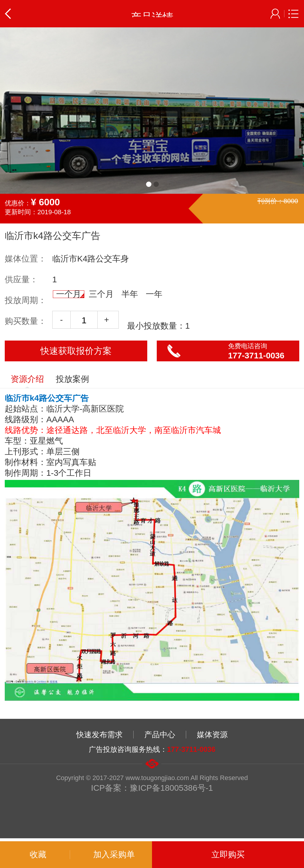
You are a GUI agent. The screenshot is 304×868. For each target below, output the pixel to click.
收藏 (38, 854)
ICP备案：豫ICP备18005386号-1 (152, 788)
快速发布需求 (99, 735)
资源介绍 (27, 381)
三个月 (101, 294)
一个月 (70, 294)
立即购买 (228, 854)
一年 (154, 294)
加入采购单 (114, 854)
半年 (130, 294)
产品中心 (160, 735)
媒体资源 (212, 735)
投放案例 (72, 379)
